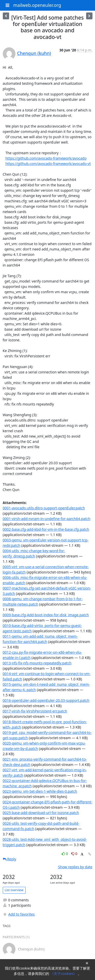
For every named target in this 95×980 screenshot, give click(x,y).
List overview (14, 890)
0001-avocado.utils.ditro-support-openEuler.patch (44, 508)
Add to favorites (19, 914)
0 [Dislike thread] (74, 854)
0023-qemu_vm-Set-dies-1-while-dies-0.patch (40, 791)
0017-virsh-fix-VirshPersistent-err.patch (35, 711)
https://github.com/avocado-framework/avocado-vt (48, 164)
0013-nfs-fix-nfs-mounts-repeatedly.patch (37, 663)
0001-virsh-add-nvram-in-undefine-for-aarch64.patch (47, 519)
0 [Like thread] (65, 854)
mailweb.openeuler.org (37, 5)
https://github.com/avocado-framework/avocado (46, 158)
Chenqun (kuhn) (34, 53)
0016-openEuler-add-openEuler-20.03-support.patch (46, 700)
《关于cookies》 (64, 974)
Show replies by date (75, 867)
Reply (10, 859)
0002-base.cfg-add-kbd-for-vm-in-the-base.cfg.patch (46, 529)
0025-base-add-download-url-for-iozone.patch (41, 813)
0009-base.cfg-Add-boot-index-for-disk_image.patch (46, 615)
